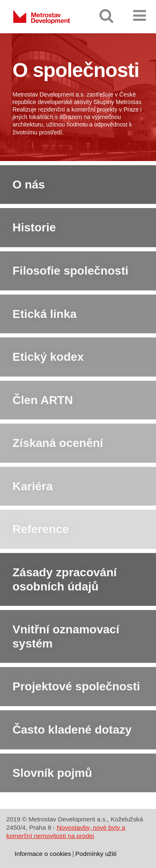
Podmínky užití (96, 854)
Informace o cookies (43, 854)
